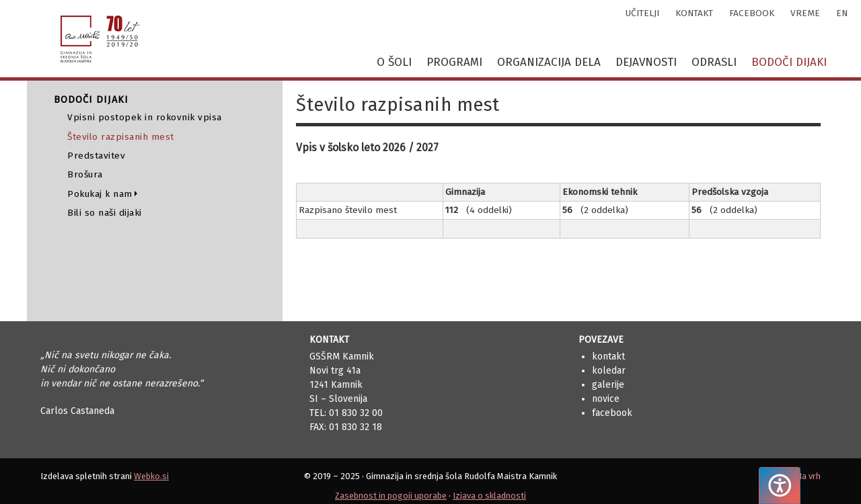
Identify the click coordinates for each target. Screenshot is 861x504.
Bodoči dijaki (789, 62)
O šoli (394, 62)
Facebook (612, 413)
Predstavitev (96, 156)
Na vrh (808, 476)
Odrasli (714, 62)
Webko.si (151, 476)
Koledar (609, 371)
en (842, 13)
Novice (606, 399)
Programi (454, 62)
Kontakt (608, 356)
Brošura (85, 174)
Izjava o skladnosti (489, 496)
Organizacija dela (549, 62)
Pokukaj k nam (100, 194)
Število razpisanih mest (121, 137)
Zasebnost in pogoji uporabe (391, 496)
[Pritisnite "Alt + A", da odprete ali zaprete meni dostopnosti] (780, 486)
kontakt (694, 13)
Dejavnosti (646, 62)
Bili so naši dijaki (105, 213)
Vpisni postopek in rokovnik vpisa (145, 117)
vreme (805, 13)
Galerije (608, 385)
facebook (752, 13)
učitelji (642, 13)
